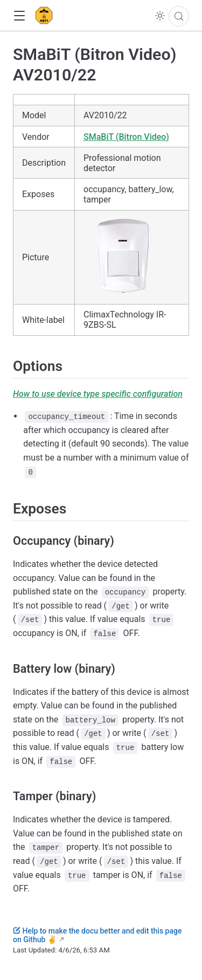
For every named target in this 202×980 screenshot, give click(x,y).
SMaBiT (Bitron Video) (126, 137)
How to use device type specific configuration (98, 394)
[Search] (179, 16)
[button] (19, 16)
